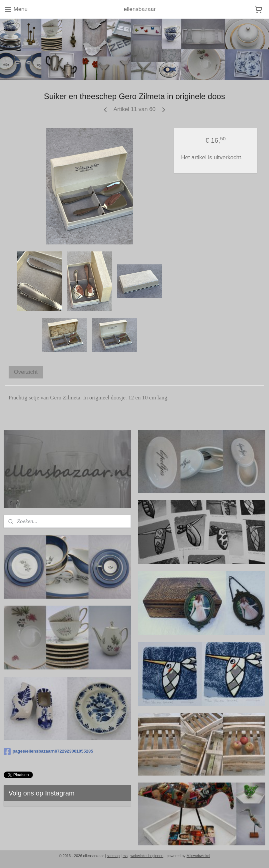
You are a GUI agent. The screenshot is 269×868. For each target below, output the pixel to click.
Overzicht (26, 372)
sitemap (113, 856)
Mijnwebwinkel (198, 856)
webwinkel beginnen (147, 856)
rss (125, 856)
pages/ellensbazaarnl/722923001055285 (48, 752)
